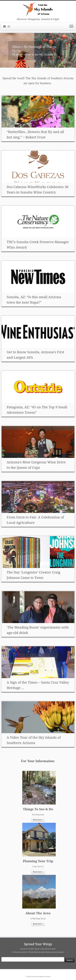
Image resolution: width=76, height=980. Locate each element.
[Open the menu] (71, 26)
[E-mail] (5, 27)
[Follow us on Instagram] (10, 27)
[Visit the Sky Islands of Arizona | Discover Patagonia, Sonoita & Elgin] (38, 9)
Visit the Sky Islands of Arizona (41, 976)
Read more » (38, 820)
